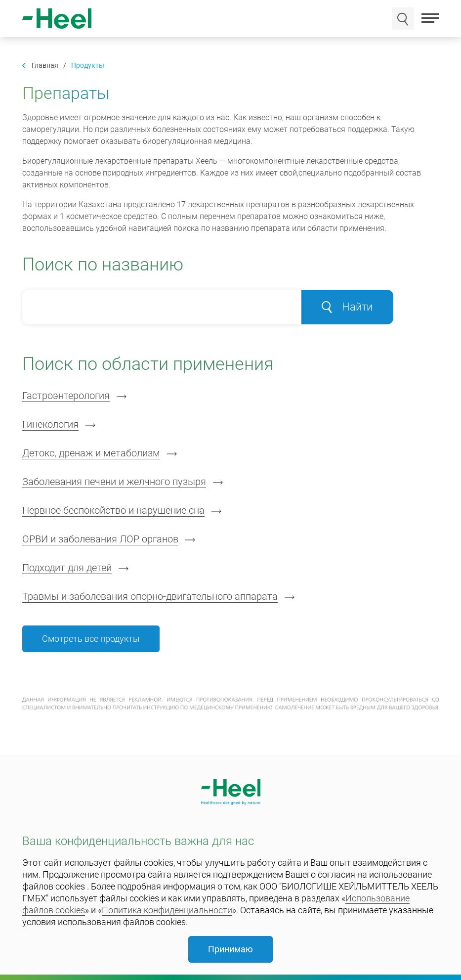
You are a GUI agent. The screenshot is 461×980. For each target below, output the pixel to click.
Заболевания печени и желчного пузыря (114, 482)
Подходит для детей (67, 568)
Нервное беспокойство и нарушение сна (113, 510)
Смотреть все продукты (91, 639)
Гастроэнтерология (66, 396)
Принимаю (230, 949)
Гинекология (50, 424)
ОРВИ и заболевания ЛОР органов (100, 539)
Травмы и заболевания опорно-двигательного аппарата (150, 596)
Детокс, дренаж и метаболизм (91, 453)
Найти (347, 307)
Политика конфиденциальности (167, 910)
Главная (45, 66)
